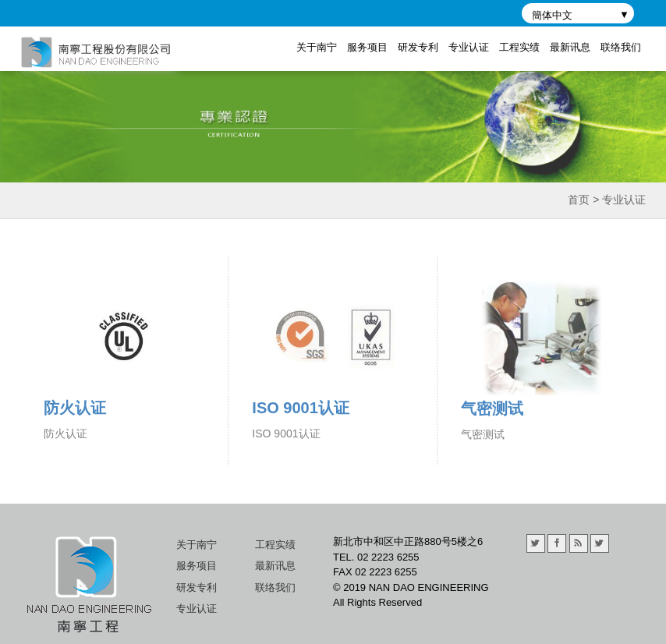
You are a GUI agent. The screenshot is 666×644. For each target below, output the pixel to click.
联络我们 (621, 47)
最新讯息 (570, 47)
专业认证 (469, 47)
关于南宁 (317, 47)
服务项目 (367, 47)
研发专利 (418, 47)
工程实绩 (519, 47)
